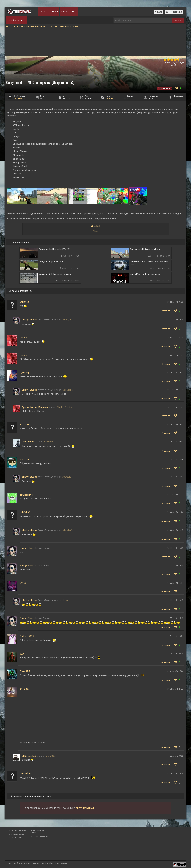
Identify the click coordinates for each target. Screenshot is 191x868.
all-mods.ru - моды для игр (36, 863)
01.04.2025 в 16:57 (175, 773)
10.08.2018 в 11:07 (175, 512)
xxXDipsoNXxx (26, 495)
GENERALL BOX (29, 756)
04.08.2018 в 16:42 (175, 495)
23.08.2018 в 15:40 (175, 390)
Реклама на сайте (16, 834)
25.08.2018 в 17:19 (175, 407)
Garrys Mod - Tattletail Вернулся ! (145, 274)
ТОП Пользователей (39, 836)
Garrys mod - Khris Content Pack (145, 249)
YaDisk (97, 226)
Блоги (74, 12)
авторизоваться (85, 808)
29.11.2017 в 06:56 (175, 302)
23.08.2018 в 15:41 (175, 530)
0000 (22, 654)
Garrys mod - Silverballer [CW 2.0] (54, 249)
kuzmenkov (25, 773)
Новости (54, 12)
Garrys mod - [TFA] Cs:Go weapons (55, 274)
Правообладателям (17, 830)
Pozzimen (25, 424)
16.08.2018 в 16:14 (175, 583)
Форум (64, 12)
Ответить (166, 311)
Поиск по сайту (15, 838)
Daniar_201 (25, 302)
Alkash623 (25, 671)
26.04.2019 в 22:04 (175, 654)
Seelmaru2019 (27, 636)
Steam (96, 231)
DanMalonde (28, 442)
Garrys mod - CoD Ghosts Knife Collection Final (149, 263)
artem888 (24, 689)
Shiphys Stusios (29, 319)
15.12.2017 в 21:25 (175, 338)
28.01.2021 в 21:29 (175, 689)
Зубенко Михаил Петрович (35, 407)
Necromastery (19, 98)
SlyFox (23, 583)
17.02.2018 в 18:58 (175, 460)
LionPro (23, 338)
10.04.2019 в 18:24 (175, 636)
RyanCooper (26, 373)
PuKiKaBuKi (25, 512)
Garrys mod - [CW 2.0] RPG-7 (52, 262)
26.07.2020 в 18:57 (175, 671)
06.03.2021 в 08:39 (175, 756)
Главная (43, 12)
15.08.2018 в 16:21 (175, 548)
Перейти (109, 98)
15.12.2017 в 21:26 (175, 355)
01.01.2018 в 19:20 (175, 373)
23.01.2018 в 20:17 (175, 442)
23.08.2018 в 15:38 (175, 319)
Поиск (178, 20)
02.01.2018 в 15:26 (175, 424)
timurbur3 (24, 460)
